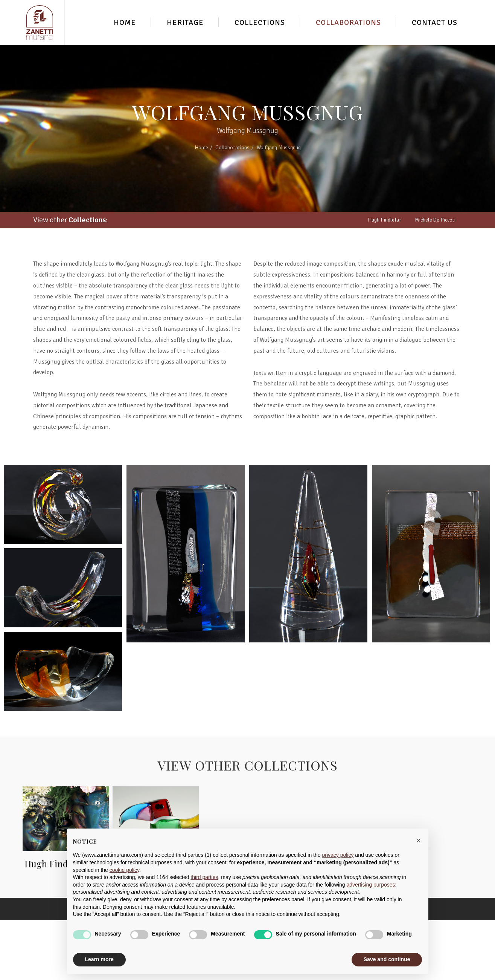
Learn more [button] (99, 959)
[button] (419, 841)
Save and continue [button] (387, 959)
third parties (204, 877)
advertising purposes (371, 885)
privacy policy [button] (338, 855)
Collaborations (348, 22)
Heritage (185, 22)
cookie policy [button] (124, 870)
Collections (260, 22)
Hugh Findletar (385, 220)
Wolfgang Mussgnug (279, 148)
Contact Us (435, 22)
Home (125, 22)
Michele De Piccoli (435, 220)
